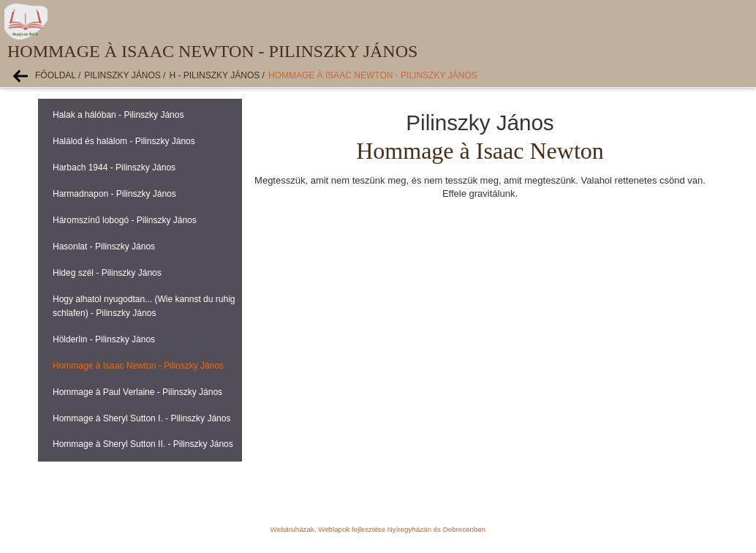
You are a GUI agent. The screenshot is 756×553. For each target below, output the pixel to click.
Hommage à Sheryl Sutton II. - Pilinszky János (143, 444)
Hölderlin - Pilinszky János (104, 339)
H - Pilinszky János (214, 75)
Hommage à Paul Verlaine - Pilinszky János (137, 392)
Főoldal (56, 75)
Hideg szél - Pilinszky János (107, 273)
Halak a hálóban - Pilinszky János (118, 115)
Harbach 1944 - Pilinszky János (114, 168)
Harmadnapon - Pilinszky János (114, 194)
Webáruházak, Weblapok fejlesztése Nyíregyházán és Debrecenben (378, 529)
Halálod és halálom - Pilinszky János (124, 141)
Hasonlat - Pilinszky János (104, 247)
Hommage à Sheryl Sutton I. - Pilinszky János (141, 418)
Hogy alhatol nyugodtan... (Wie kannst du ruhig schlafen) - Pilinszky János (144, 306)
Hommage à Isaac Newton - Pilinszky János (373, 75)
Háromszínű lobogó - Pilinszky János (125, 220)
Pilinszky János (122, 75)
